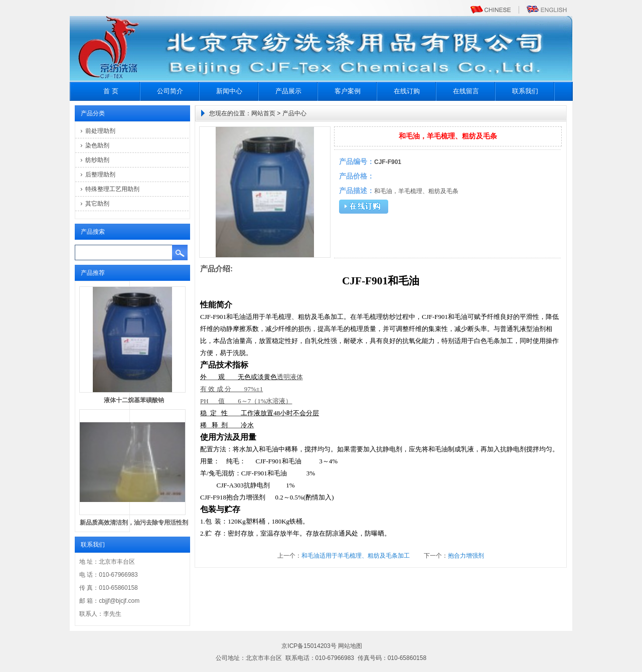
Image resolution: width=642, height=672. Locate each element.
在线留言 (466, 91)
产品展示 (288, 91)
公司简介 (170, 91)
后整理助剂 (100, 175)
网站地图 (350, 646)
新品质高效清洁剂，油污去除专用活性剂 (134, 523)
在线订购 (407, 91)
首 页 (111, 91)
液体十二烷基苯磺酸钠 (134, 400)
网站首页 (263, 113)
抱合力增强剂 (466, 556)
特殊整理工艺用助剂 (112, 189)
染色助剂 (97, 145)
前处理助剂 (100, 131)
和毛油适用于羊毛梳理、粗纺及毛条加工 (356, 556)
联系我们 (525, 91)
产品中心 (294, 113)
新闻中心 (229, 91)
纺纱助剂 (97, 160)
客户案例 (348, 91)
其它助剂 (97, 204)
